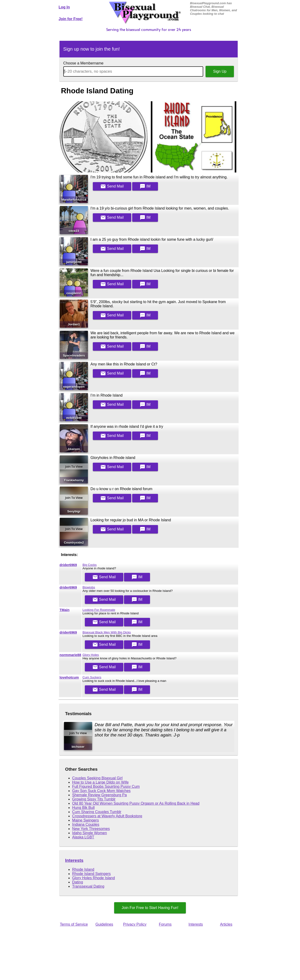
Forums (165, 924)
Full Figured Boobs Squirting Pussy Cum (106, 787)
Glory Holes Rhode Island (94, 878)
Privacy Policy (135, 924)
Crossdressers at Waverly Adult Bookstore (107, 816)
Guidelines (104, 924)
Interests (74, 860)
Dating (78, 882)
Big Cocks (90, 565)
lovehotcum (69, 677)
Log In (64, 7)
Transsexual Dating (88, 886)
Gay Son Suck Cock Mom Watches (101, 791)
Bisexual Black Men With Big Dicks (107, 632)
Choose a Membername (83, 63)
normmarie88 (70, 655)
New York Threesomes (91, 829)
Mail (112, 186)
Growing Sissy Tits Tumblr (94, 799)
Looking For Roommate (99, 610)
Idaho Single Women (90, 833)
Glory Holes (91, 655)
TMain (64, 610)
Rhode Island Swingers (92, 874)
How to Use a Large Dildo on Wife (100, 782)
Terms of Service (74, 924)
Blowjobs (89, 587)
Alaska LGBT (83, 837)
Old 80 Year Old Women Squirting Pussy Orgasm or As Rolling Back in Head (136, 803)
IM (145, 186)
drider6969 (68, 565)
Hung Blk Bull (83, 808)
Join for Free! (71, 19)
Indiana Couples (86, 824)
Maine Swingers (86, 820)
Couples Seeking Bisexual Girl (97, 778)
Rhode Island (83, 869)
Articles (226, 924)
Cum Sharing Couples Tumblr (97, 812)
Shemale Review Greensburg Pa (99, 795)
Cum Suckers (92, 677)
